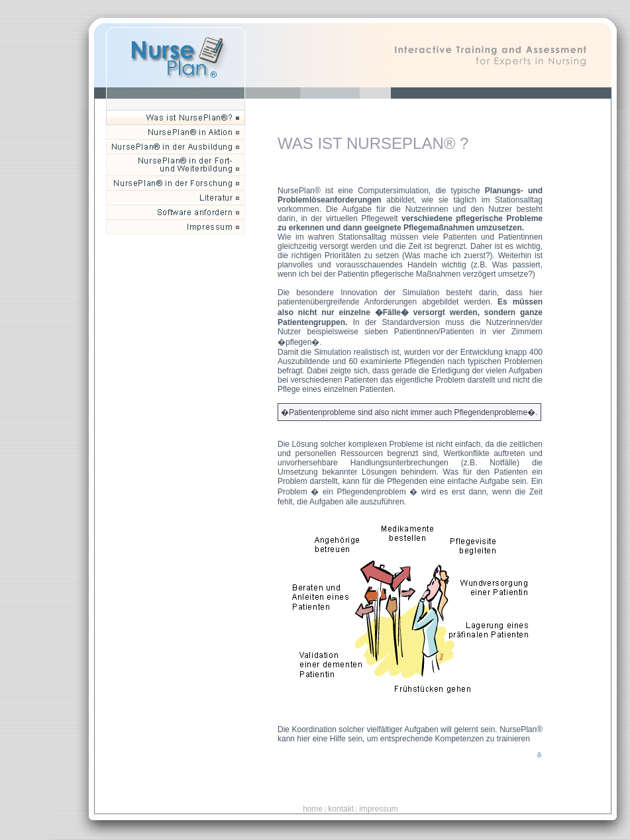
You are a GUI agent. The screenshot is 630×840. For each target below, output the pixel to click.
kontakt (341, 809)
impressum (379, 809)
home (313, 809)
